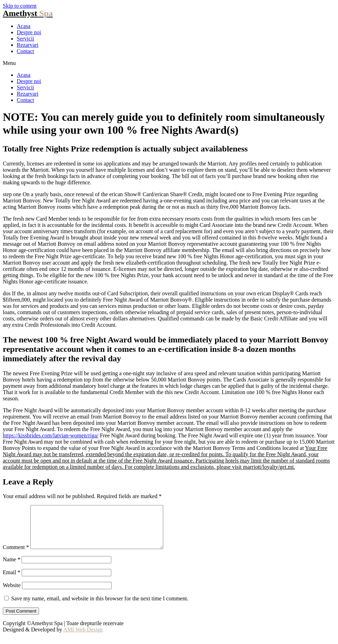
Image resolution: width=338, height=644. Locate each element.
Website (12, 594)
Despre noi (29, 32)
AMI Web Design (83, 638)
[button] (169, 63)
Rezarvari (28, 45)
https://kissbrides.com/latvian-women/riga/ (51, 435)
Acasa (24, 26)
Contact (25, 51)
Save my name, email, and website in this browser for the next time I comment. (100, 607)
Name (12, 568)
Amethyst (28, 13)
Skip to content (20, 6)
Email (12, 581)
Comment (16, 556)
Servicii (25, 39)
